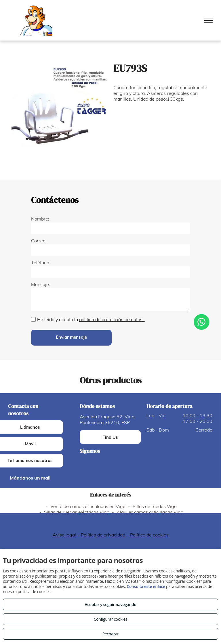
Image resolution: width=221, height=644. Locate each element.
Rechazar (110, 634)
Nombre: (40, 219)
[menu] (208, 20)
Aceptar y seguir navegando (110, 604)
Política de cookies (149, 535)
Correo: (39, 241)
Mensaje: (41, 284)
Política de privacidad (103, 535)
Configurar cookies (111, 619)
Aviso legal (64, 535)
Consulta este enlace (146, 586)
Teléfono (40, 262)
